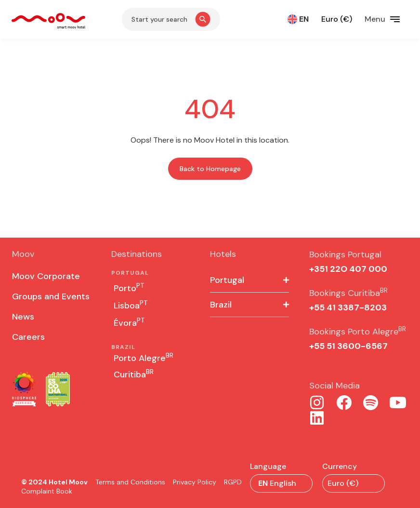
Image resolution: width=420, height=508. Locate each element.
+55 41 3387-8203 (348, 307)
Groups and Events (51, 296)
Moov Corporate (46, 276)
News (23, 317)
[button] (249, 280)
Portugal (227, 280)
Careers (28, 337)
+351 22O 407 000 (348, 269)
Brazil (221, 305)
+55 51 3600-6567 (348, 346)
